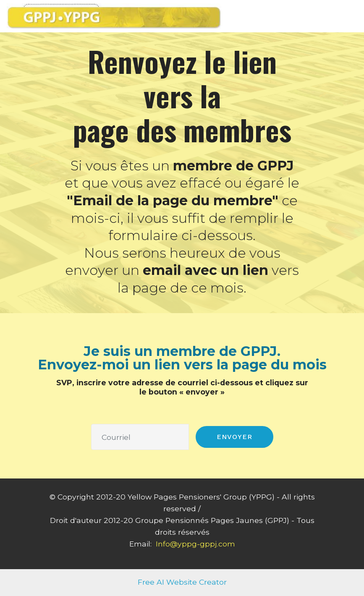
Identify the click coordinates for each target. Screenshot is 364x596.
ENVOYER (234, 437)
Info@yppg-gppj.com (195, 544)
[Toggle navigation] (351, 14)
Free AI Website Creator (182, 582)
